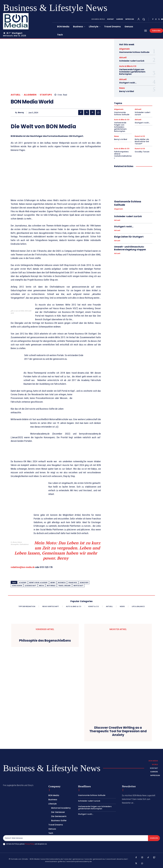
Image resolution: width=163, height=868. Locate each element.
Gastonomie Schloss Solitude (134, 52)
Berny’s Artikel (127, 91)
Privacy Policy (29, 844)
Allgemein (30, 95)
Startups (46, 95)
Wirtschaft (78, 586)
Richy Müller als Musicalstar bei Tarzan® (142, 141)
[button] (144, 19)
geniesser (84, 583)
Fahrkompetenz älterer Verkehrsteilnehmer (123, 155)
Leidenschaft (31, 586)
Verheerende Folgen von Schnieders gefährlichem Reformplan (132, 72)
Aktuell (16, 95)
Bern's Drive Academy (38, 583)
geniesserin (17, 586)
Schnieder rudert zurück (132, 61)
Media (42, 586)
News (122, 88)
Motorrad (51, 586)
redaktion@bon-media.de (23, 567)
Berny (21, 113)
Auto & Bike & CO (128, 66)
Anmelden (154, 838)
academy (23, 583)
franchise (73, 583)
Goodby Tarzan (142, 152)
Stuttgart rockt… (128, 83)
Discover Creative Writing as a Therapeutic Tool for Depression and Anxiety (118, 731)
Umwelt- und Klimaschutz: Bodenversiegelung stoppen (130, 248)
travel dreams (64, 586)
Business (62, 583)
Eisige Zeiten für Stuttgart (129, 237)
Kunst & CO (140, 136)
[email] (75, 838)
